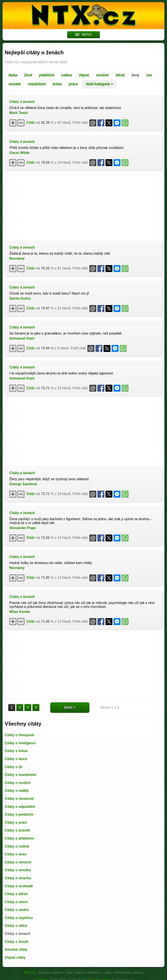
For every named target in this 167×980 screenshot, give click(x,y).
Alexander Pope (23, 528)
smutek (15, 84)
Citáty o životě (17, 942)
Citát (30, 123)
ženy (135, 75)
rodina (66, 75)
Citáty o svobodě (19, 886)
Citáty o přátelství (19, 838)
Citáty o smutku (18, 870)
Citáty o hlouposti (19, 735)
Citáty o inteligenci (20, 743)
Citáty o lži (13, 767)
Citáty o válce (16, 926)
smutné (102, 75)
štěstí (120, 75)
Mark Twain (19, 113)
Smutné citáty (16, 949)
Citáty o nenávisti (19, 799)
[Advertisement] (83, 205)
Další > (70, 707)
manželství (37, 84)
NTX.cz (30, 973)
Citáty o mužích (18, 783)
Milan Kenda (20, 612)
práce (73, 84)
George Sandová (23, 484)
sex (149, 75)
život (28, 75)
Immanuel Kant (22, 338)
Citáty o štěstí (16, 894)
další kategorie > (99, 84)
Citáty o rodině (17, 846)
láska (13, 75)
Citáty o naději (17, 791)
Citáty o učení (16, 902)
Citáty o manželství (21, 775)
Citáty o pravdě (17, 830)
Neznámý (17, 258)
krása (57, 84)
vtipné (84, 75)
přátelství (47, 75)
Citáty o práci (16, 822)
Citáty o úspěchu (19, 918)
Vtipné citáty (15, 958)
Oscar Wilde (19, 153)
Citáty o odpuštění (20, 807)
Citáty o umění (17, 910)
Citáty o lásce (16, 759)
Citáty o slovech (18, 862)
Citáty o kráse (16, 751)
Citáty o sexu (16, 854)
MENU (83, 35)
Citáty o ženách (22, 102)
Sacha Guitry (20, 298)
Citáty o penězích (19, 814)
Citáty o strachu (18, 878)
